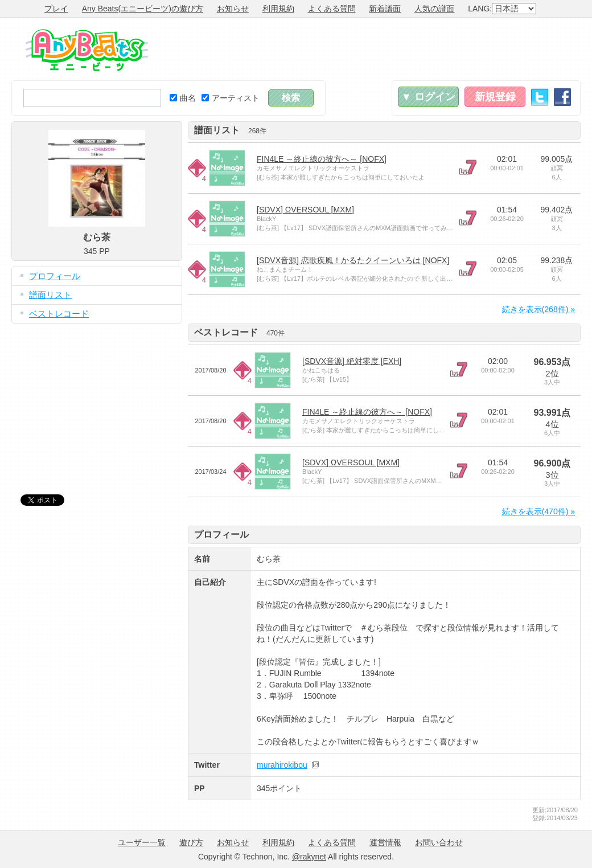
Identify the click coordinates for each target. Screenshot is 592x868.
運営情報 (385, 842)
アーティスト (231, 98)
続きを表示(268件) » (538, 309)
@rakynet (309, 857)
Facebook (562, 97)
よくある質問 (332, 9)
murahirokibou (282, 765)
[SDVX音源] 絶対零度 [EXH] (352, 361)
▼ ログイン (428, 97)
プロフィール (55, 276)
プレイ (56, 9)
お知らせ (233, 9)
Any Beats (87, 50)
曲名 (183, 98)
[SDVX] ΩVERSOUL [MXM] (305, 210)
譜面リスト (50, 295)
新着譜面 (385, 9)
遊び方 (191, 842)
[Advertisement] (373, 49)
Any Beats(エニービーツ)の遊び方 (143, 9)
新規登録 (495, 97)
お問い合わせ (439, 842)
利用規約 (278, 9)
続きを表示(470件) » (538, 511)
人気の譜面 (434, 9)
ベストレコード (59, 314)
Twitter (540, 97)
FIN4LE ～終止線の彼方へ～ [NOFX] (322, 159)
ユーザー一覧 (142, 842)
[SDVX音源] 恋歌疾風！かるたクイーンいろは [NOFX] (353, 260)
